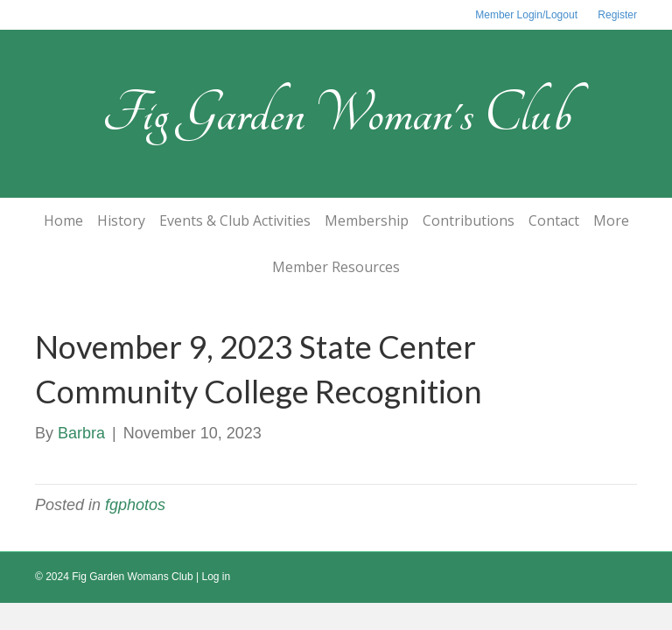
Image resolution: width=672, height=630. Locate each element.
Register (617, 15)
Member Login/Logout (526, 15)
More (611, 220)
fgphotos (135, 505)
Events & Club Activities (235, 220)
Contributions (469, 220)
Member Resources (336, 267)
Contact (554, 220)
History (121, 220)
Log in (217, 577)
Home (63, 220)
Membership (367, 220)
